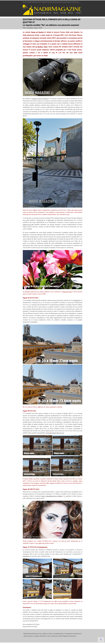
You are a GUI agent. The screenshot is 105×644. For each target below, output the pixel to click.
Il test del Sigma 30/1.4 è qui (55, 433)
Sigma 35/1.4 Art (28, 224)
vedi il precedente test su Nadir (52, 496)
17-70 (74, 112)
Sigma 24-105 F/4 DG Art (40, 99)
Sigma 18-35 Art (67, 292)
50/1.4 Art (50, 220)
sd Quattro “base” (41, 47)
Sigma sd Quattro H (38, 32)
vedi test (77, 300)
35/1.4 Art (40, 220)
